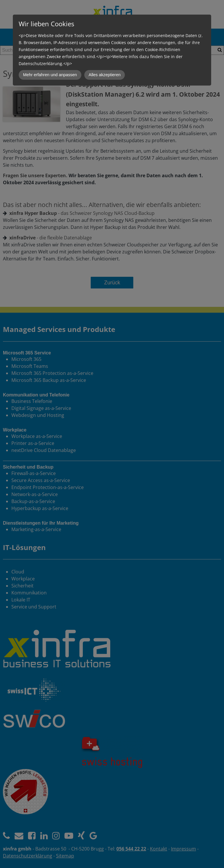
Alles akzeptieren (105, 75)
